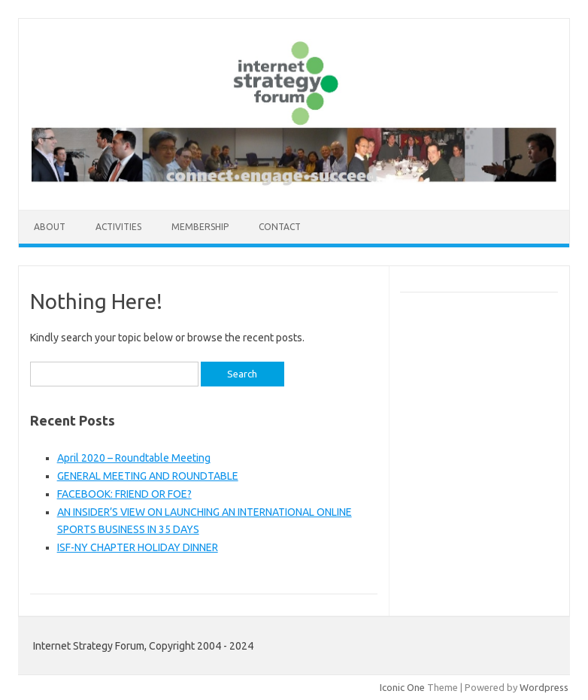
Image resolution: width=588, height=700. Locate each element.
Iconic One (402, 687)
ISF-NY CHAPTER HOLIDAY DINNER (138, 547)
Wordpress (544, 687)
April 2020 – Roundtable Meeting (134, 458)
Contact (280, 227)
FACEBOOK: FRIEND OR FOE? (124, 494)
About (50, 227)
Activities (118, 227)
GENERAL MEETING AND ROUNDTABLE (148, 476)
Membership (200, 227)
